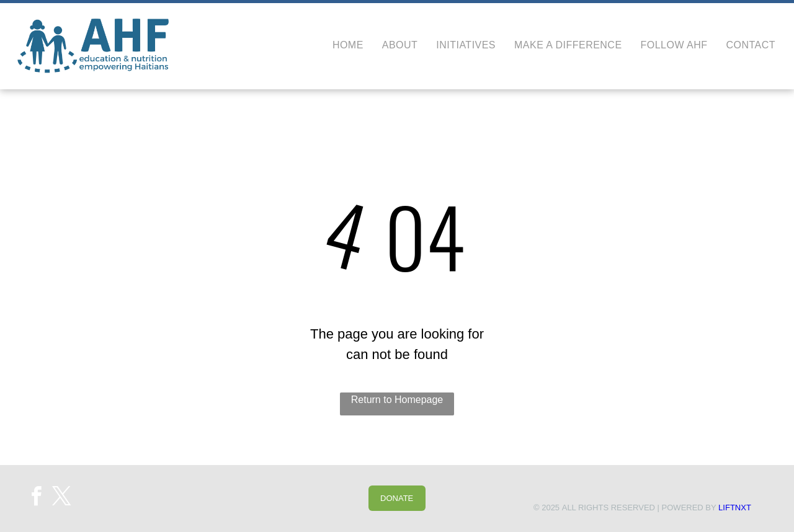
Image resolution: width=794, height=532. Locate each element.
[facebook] (36, 498)
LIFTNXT (735, 508)
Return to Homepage (397, 400)
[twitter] (62, 498)
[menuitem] (339, 45)
